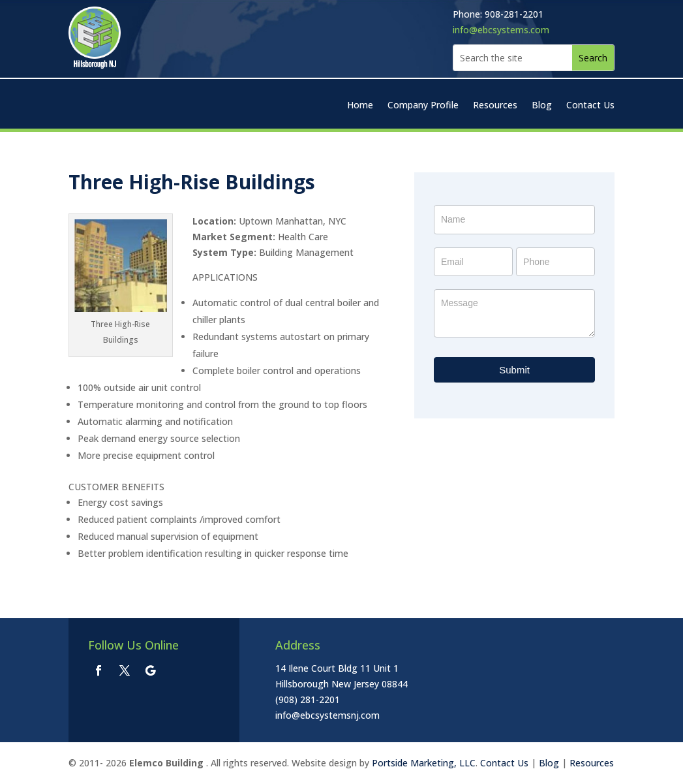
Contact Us (590, 106)
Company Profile (423, 106)
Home (360, 106)
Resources (495, 106)
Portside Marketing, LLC (424, 763)
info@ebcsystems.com (501, 30)
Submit (514, 370)
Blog (542, 106)
